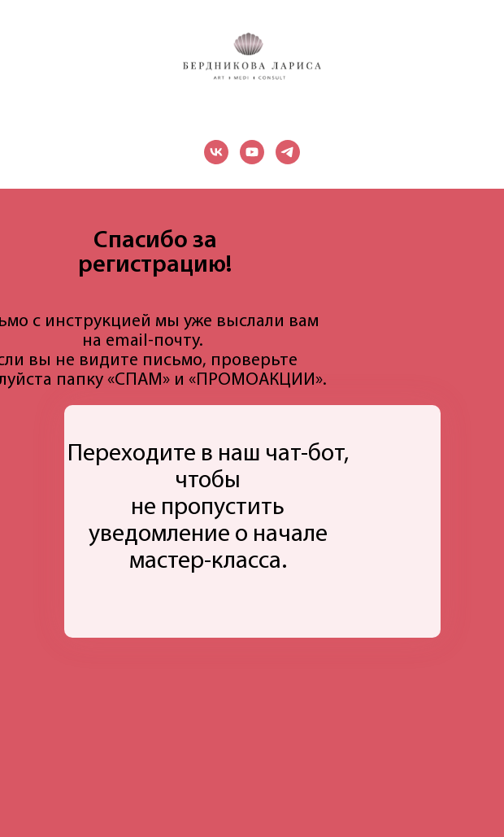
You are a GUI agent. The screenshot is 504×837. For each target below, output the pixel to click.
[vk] (216, 152)
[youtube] (252, 152)
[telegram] (288, 152)
